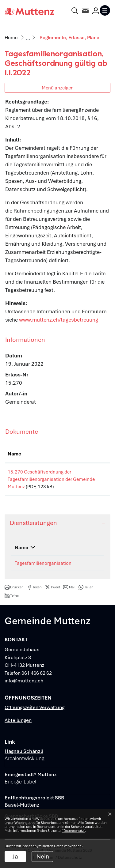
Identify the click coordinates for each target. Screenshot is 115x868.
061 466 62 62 (37, 673)
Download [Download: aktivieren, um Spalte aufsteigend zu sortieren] (94, 454)
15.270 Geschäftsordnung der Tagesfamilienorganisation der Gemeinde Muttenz (40, 479)
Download (95, 473)
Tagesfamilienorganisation (43, 563)
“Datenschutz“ (73, 831)
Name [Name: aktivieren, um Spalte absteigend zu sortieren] (21, 548)
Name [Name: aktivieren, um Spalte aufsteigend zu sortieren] (14, 454)
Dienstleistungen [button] (33, 523)
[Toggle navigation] (105, 10)
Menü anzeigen (58, 88)
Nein (43, 857)
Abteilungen (18, 720)
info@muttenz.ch (24, 681)
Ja (15, 857)
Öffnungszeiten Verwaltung (34, 707)
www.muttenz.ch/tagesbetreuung (59, 320)
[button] (14, 587)
